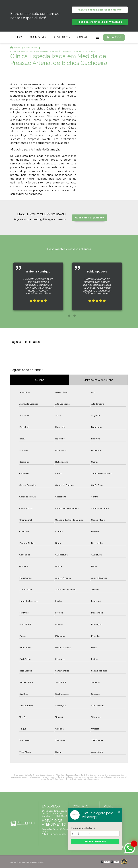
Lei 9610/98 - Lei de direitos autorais (82, 779)
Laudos (116, 37)
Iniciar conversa (95, 842)
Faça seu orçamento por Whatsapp (100, 22)
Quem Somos (39, 37)
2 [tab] (69, 316)
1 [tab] (64, 316)
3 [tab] (75, 316)
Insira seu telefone (83, 828)
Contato (83, 37)
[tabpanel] (38, 283)
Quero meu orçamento (89, 218)
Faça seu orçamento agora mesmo (100, 10)
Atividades (61, 37)
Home (20, 37)
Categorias (31, 48)
